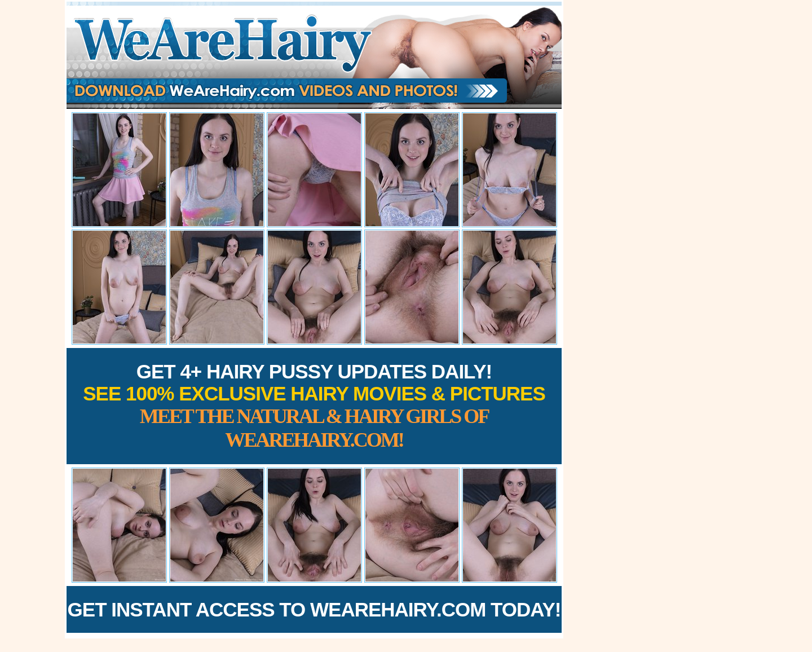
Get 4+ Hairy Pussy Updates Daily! (314, 406)
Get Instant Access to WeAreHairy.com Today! (314, 609)
